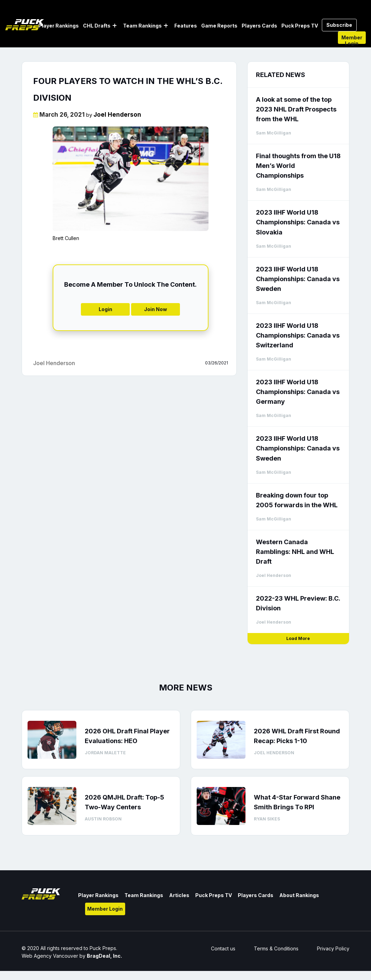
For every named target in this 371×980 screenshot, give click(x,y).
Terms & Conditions (276, 948)
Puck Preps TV (300, 26)
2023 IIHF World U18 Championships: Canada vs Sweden (298, 279)
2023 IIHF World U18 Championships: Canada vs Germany (298, 392)
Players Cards (259, 26)
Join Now (156, 309)
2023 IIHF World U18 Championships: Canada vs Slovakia (298, 222)
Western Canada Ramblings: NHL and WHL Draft (295, 552)
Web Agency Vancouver (50, 956)
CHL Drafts (97, 26)
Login (105, 309)
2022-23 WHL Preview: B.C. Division (298, 603)
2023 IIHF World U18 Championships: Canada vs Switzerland (298, 335)
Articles (179, 895)
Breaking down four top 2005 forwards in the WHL (297, 500)
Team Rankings (142, 26)
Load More (298, 638)
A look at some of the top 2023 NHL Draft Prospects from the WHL (296, 109)
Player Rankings (59, 26)
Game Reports (219, 26)
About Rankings (299, 895)
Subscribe (339, 25)
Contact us (223, 948)
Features (186, 26)
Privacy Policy (333, 948)
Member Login (352, 39)
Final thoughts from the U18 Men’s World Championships (298, 166)
